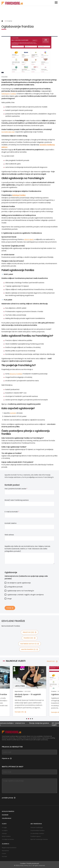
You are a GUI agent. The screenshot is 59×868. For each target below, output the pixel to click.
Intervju (4, 833)
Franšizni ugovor (36, 836)
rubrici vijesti (29, 239)
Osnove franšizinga (37, 827)
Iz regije (4, 827)
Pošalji (10, 608)
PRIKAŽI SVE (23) (30, 632)
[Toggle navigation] (56, 3)
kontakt (13, 413)
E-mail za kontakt (12, 512)
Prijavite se (7, 758)
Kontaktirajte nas (8, 132)
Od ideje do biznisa (8, 839)
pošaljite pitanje (9, 798)
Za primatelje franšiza (37, 830)
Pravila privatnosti (33, 863)
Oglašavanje (7, 818)
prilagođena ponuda (14, 587)
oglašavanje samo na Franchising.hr (19, 591)
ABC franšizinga (36, 824)
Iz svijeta (5, 830)
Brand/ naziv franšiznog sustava (17, 500)
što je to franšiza (16, 374)
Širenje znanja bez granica (41, 723)
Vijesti (4, 824)
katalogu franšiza (19, 195)
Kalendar (5, 815)
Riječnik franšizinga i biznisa (39, 839)
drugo (8, 599)
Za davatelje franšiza (37, 833)
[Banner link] (29, 13)
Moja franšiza (6, 836)
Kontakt (4, 856)
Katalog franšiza (8, 811)
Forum (4, 853)
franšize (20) (30, 638)
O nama (9, 21)
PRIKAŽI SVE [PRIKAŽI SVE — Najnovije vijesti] (52, 661)
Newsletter (5, 851)
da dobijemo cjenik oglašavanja (18, 583)
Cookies (23, 863)
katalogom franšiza (9, 94)
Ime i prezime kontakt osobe (16, 489)
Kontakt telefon (11, 523)
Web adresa (9, 535)
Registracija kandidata (9, 848)
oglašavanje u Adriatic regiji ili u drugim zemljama (24, 595)
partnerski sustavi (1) (30, 644)
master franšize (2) (30, 649)
